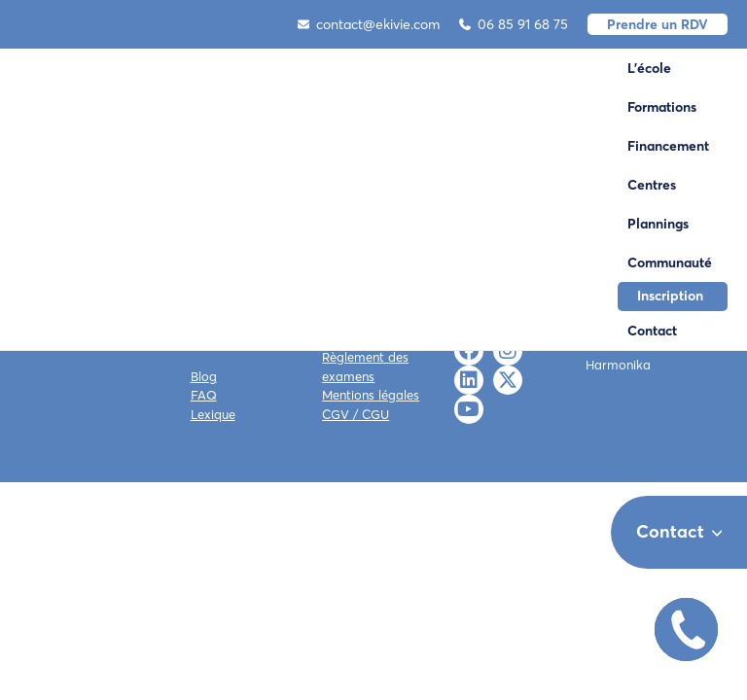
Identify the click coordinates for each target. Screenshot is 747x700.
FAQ (204, 395)
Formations (662, 107)
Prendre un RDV (658, 24)
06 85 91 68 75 (514, 24)
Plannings (658, 224)
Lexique (213, 414)
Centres (652, 185)
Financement (668, 146)
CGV (336, 414)
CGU (375, 414)
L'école (649, 68)
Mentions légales (371, 395)
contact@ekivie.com (369, 24)
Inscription (670, 296)
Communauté (670, 262)
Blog (204, 376)
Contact (652, 331)
